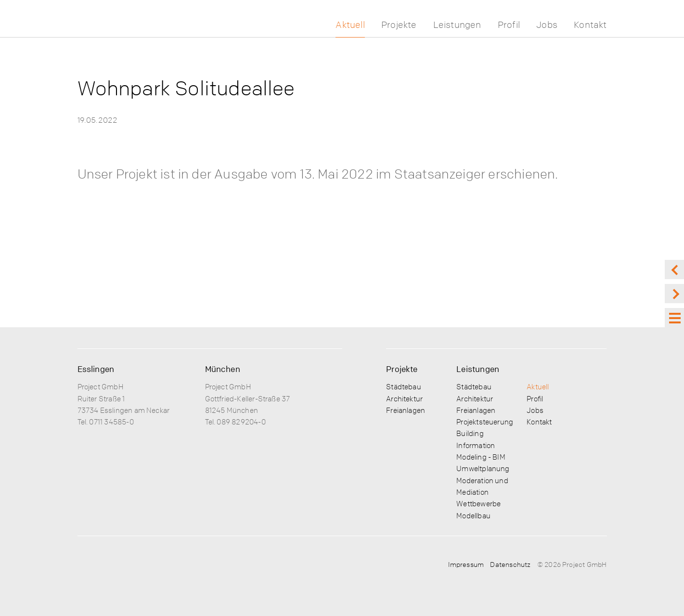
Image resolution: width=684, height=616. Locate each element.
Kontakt (590, 25)
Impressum (466, 564)
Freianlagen (406, 410)
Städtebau (404, 386)
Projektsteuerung (485, 422)
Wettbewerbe (478, 503)
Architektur (404, 398)
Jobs (547, 25)
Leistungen (457, 25)
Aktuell (350, 25)
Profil (509, 25)
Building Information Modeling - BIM (481, 445)
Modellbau (473, 515)
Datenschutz (510, 564)
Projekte (399, 25)
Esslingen (96, 369)
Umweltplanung (483, 468)
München (223, 369)
